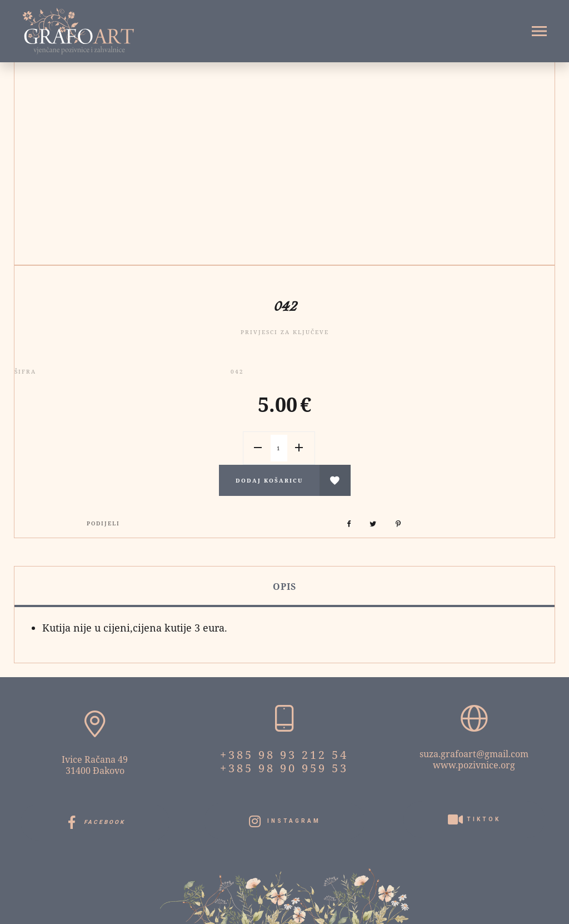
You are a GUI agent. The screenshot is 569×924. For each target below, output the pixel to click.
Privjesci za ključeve (285, 332)
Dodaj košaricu (269, 480)
